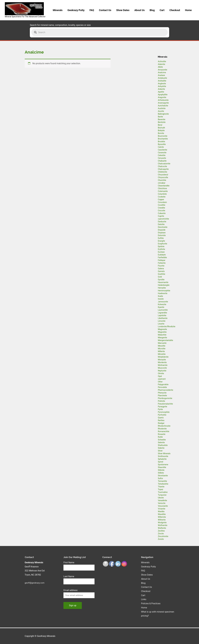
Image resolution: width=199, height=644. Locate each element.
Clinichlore (162, 188)
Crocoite (161, 211)
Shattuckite (163, 445)
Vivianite (161, 509)
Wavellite (162, 514)
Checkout (175, 10)
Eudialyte (162, 255)
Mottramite (163, 365)
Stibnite (161, 470)
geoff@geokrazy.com (35, 583)
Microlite (162, 349)
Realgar (161, 423)
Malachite (162, 335)
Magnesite (162, 329)
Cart (162, 10)
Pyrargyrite (162, 407)
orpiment (162, 379)
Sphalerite (162, 459)
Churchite (162, 180)
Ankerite (161, 89)
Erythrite (161, 249)
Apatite (161, 92)
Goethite (161, 274)
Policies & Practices (151, 603)
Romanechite (163, 431)
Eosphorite (162, 244)
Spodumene (163, 465)
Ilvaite (160, 296)
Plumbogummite (165, 398)
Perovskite (162, 387)
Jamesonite (163, 302)
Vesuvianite (163, 506)
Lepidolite (162, 315)
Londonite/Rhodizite (167, 326)
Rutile (160, 437)
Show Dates (123, 10)
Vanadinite (162, 500)
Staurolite (162, 467)
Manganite (162, 338)
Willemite (162, 517)
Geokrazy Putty (76, 10)
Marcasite (162, 343)
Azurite (161, 111)
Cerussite (162, 158)
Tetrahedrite (163, 484)
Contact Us (105, 10)
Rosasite (162, 434)
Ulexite (161, 498)
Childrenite (162, 172)
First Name (69, 562)
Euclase (161, 252)
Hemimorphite (164, 291)
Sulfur (160, 478)
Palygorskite (163, 384)
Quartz (161, 418)
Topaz (160, 489)
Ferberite (162, 263)
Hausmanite (163, 282)
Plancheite (162, 396)
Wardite (161, 511)
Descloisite (163, 227)
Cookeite (162, 197)
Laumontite (163, 310)
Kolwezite (162, 304)
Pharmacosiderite (165, 390)
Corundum (162, 202)
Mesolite (162, 346)
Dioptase (162, 233)
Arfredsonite (163, 100)
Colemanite (163, 191)
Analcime (162, 72)
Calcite (161, 147)
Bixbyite (161, 130)
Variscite (162, 503)
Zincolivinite (163, 536)
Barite (160, 117)
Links (144, 599)
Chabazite (162, 161)
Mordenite (162, 362)
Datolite (161, 224)
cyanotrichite (163, 219)
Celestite (162, 155)
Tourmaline (163, 492)
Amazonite (162, 70)
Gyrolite (161, 280)
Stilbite (161, 473)
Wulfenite (162, 528)
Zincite (161, 534)
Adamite (161, 64)
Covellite (161, 205)
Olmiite (161, 373)
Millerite (161, 351)
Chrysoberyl (163, 175)
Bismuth (161, 128)
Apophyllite (163, 95)
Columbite (162, 194)
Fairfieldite (162, 257)
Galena (161, 269)
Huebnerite (163, 293)
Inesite (161, 299)
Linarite (161, 324)
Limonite (162, 321)
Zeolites (161, 531)
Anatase (161, 75)
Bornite (161, 133)
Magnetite (162, 332)
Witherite (162, 520)
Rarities (161, 420)
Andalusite (162, 78)
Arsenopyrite (163, 103)
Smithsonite (163, 456)
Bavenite (162, 119)
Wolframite (163, 525)
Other (160, 382)
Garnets (161, 271)
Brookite (161, 142)
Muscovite (162, 368)
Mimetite (162, 354)
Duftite (161, 238)
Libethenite (163, 318)
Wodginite (162, 523)
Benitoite (162, 122)
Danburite (162, 222)
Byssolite (162, 144)
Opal (160, 376)
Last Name (69, 577)
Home (188, 10)
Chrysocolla (163, 177)
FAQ (92, 10)
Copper (161, 199)
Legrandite (162, 313)
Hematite (162, 288)
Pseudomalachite (165, 404)
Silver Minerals (164, 453)
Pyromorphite (164, 412)
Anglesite (162, 84)
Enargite (161, 241)
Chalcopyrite (163, 169)
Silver (160, 451)
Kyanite (161, 307)
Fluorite (161, 266)
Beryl (160, 125)
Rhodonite (162, 429)
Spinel (160, 462)
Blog (152, 10)
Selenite (161, 442)
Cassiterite (162, 150)
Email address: (71, 591)
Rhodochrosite (164, 426)
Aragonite (162, 97)
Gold (160, 277)
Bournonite (163, 136)
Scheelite (162, 440)
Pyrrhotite (162, 415)
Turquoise (162, 495)
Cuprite (161, 216)
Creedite (161, 208)
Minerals (58, 10)
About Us (140, 10)
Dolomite (162, 235)
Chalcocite (162, 166)
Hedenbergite (164, 285)
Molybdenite (163, 357)
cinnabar (162, 183)
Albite (160, 67)
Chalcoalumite (164, 164)
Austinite (162, 108)
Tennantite (162, 481)
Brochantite (163, 139)
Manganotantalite (165, 340)
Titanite (161, 487)
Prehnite (161, 401)
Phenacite (162, 393)
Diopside (162, 230)
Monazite (162, 360)
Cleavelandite (164, 186)
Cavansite (162, 153)
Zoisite (161, 539)
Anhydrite (162, 86)
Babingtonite (163, 114)
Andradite (162, 81)
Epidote (161, 246)
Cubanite (162, 213)
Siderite (161, 448)
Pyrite (160, 409)
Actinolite (162, 61)
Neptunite (162, 371)
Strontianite (163, 476)
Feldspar (162, 260)
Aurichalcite (163, 106)
